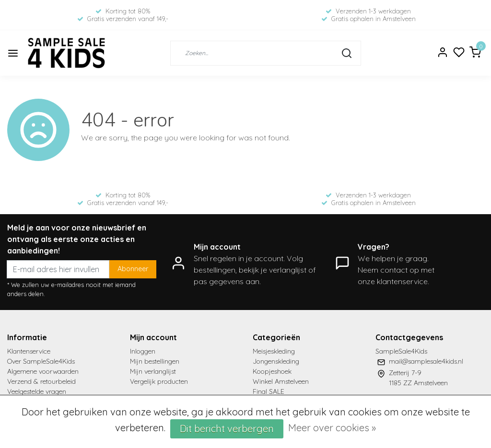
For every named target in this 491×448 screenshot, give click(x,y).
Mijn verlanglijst (153, 371)
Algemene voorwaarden (43, 371)
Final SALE (269, 391)
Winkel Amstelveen (281, 381)
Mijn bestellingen (155, 361)
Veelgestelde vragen (37, 391)
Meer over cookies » (332, 428)
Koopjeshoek (272, 371)
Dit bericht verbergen (227, 429)
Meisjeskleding (274, 351)
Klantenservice (29, 351)
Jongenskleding (276, 361)
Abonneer (133, 269)
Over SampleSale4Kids (41, 361)
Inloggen (143, 351)
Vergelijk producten (159, 381)
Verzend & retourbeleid (41, 381)
